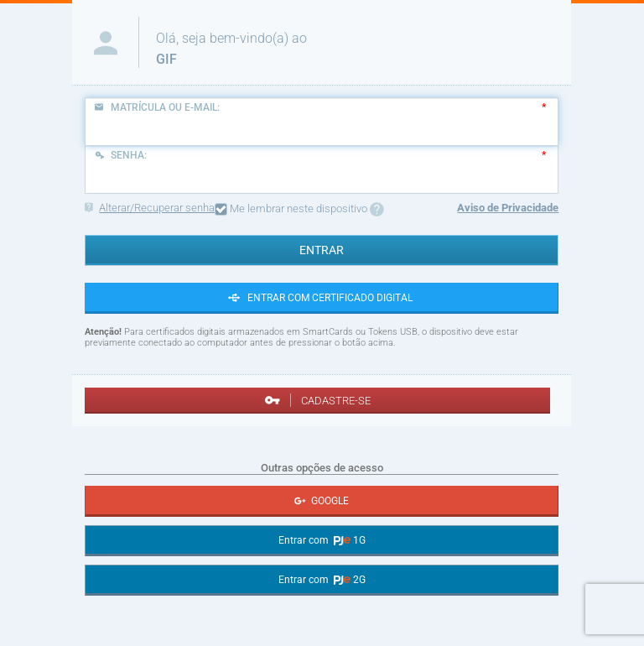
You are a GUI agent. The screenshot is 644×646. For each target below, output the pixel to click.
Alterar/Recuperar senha (150, 208)
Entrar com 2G (322, 580)
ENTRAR (322, 250)
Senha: (120, 155)
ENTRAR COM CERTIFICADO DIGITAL (322, 298)
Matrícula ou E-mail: (157, 107)
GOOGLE (322, 501)
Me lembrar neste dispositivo (299, 210)
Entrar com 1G (322, 540)
